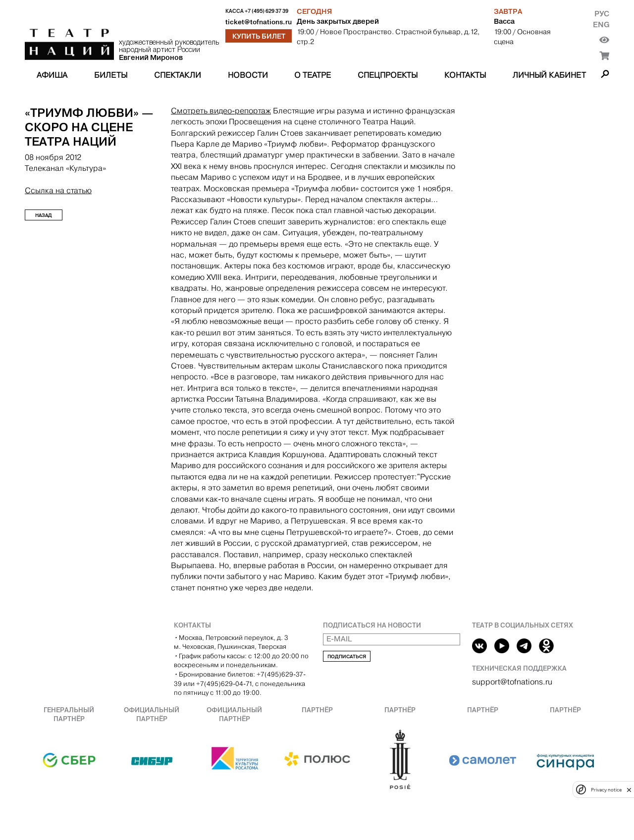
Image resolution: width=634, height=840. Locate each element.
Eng (601, 25)
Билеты (111, 75)
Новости (248, 75)
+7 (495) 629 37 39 (266, 11)
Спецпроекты (388, 75)
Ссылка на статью (58, 190)
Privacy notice (606, 790)
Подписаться (347, 656)
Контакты (465, 75)
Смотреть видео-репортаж (221, 111)
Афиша (52, 75)
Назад (44, 215)
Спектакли (178, 75)
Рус (602, 14)
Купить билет (259, 36)
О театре (313, 75)
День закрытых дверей (338, 21)
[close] (629, 790)
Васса (504, 21)
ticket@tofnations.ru (259, 22)
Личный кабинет (549, 75)
